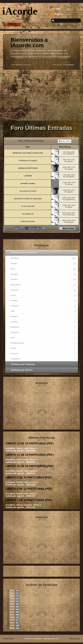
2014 (12, 596)
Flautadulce (43, 359)
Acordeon (43, 258)
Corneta (43, 301)
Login (57, 9)
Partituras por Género (22, 370)
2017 (12, 604)
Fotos (68, 24)
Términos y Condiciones (33, 639)
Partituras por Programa (23, 364)
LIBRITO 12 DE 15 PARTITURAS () (30, 443)
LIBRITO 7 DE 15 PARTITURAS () (29, 500)
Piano (43, 269)
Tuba (43, 311)
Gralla (43, 295)
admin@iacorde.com (51, 639)
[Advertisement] (41, 97)
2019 (12, 609)
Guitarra (43, 317)
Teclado (43, 264)
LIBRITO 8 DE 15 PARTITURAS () (29, 489)
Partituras (49, 24)
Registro (59, 14)
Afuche (43, 348)
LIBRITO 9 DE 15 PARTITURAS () (29, 477)
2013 (12, 593)
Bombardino (43, 285)
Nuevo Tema (65, 141)
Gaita (43, 338)
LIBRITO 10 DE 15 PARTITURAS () (30, 466)
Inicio (12, 24)
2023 (12, 620)
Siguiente (44, 228)
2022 (12, 617)
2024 (12, 623)
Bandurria (43, 327)
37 (38, 228)
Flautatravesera (43, 343)
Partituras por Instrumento (24, 253)
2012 (12, 590)
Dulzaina (43, 274)
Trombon (43, 322)
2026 (12, 628)
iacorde (19, 65)
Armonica (43, 354)
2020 (12, 612)
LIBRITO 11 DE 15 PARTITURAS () (30, 455)
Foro (30, 24)
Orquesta (43, 290)
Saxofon (43, 280)
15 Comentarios (69, 65)
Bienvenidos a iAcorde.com (29, 43)
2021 (12, 615)
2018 (12, 607)
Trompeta (43, 306)
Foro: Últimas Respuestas (31, 141)
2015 (12, 599)
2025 (12, 625)
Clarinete (43, 333)
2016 (12, 601)
